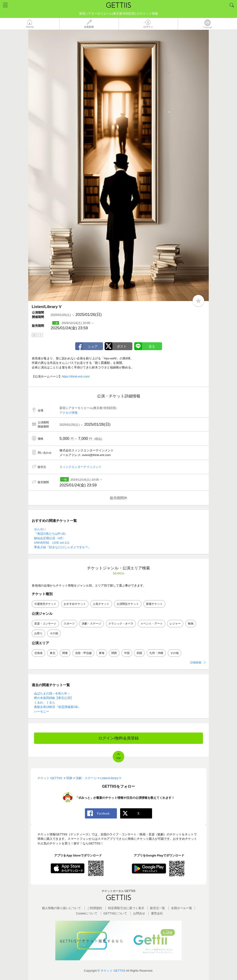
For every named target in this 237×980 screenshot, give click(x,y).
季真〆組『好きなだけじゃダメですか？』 (63, 547)
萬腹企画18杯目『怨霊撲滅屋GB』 (57, 707)
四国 (139, 653)
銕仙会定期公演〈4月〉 (50, 538)
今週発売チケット (45, 604)
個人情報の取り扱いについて (61, 908)
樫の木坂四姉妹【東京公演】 (54, 698)
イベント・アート (152, 624)
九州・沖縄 (156, 653)
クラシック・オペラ (121, 624)
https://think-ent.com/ (76, 376)
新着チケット (154, 604)
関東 (65, 653)
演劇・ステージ (91, 624)
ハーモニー (42, 712)
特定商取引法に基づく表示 (126, 908)
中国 (127, 653)
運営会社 (157, 913)
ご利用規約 (95, 908)
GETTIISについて (115, 913)
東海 (102, 653)
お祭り (38, 633)
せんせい (40, 529)
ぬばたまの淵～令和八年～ (52, 693)
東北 (53, 653)
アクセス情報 (69, 413)
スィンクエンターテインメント (81, 467)
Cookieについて (87, 913)
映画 (191, 624)
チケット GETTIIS (113, 971)
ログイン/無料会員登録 (119, 738)
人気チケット (101, 604)
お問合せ (139, 913)
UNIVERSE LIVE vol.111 (52, 543)
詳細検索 (196, 663)
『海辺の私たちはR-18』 (51, 534)
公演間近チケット (128, 604)
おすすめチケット (75, 604)
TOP (118, 758)
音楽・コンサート (45, 624)
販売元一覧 (157, 908)
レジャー (175, 624)
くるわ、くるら (45, 702)
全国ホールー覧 (182, 908)
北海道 (38, 653)
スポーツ (69, 624)
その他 (54, 633)
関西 (114, 653)
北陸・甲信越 (83, 653)
